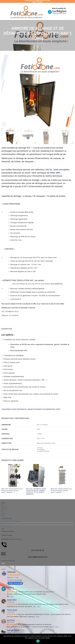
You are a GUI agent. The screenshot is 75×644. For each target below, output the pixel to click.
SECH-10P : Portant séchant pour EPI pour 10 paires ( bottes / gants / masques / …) (12, 491)
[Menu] (3, 11)
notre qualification (57, 284)
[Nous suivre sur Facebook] (2, 563)
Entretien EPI (41, 44)
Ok (38, 641)
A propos (3, 505)
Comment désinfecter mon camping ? (7, 526)
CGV (2, 512)
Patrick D (10, 588)
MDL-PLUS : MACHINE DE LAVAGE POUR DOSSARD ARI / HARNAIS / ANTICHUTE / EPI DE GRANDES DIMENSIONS (36, 491)
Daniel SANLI (12, 600)
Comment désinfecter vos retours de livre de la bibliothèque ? (11, 522)
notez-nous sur (15, 583)
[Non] (73, 639)
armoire (11, 148)
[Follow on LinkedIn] (4, 563)
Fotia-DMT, (55, 173)
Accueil (33, 44)
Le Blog (3, 511)
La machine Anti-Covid (5, 509)
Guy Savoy (11, 620)
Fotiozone (11, 572)
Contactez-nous (4, 516)
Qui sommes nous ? (4, 506)
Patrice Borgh (12, 610)
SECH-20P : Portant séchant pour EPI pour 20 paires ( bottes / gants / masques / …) (61, 491)
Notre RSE (3, 515)
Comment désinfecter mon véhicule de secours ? (9, 524)
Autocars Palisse (13, 630)
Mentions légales (4, 513)
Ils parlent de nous (4, 508)
